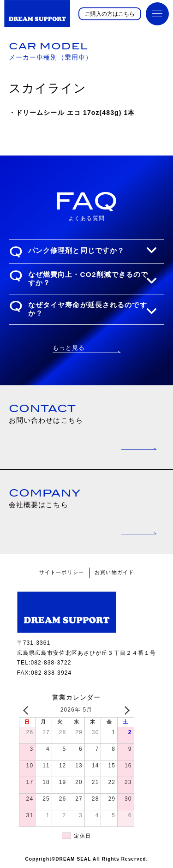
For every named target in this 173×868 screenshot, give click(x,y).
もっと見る (69, 348)
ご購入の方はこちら (110, 14)
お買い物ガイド (114, 572)
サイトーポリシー (62, 572)
